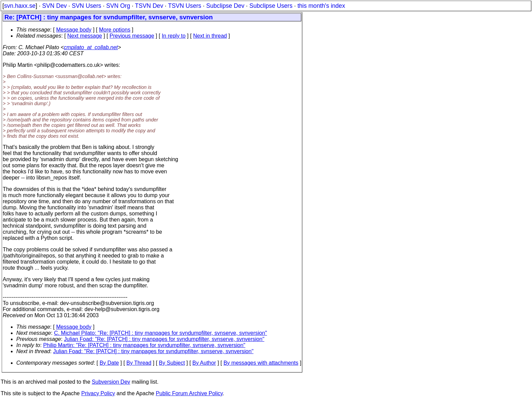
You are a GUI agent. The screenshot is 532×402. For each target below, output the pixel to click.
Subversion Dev (111, 382)
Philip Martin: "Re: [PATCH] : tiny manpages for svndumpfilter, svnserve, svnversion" (144, 345)
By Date (109, 363)
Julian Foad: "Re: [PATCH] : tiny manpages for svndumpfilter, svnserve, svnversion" (164, 339)
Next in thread (210, 36)
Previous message (132, 36)
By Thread (139, 363)
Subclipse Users (271, 6)
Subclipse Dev (225, 6)
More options (115, 30)
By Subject (172, 363)
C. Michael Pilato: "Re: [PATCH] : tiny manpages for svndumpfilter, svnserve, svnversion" (160, 333)
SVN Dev (54, 6)
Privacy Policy (98, 393)
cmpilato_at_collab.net (91, 47)
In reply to (174, 36)
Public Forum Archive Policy (189, 393)
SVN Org (118, 6)
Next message (84, 36)
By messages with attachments (261, 363)
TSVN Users (185, 6)
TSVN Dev (149, 6)
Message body (74, 30)
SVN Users (86, 6)
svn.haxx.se (20, 6)
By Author (204, 363)
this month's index (321, 6)
